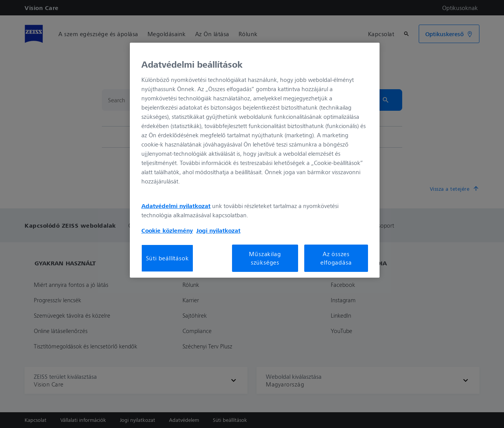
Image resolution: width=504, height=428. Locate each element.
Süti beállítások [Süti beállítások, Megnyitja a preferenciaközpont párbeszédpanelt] (167, 258)
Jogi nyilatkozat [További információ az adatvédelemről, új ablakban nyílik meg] (218, 230)
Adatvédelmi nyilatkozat (176, 206)
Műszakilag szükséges (265, 258)
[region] (255, 160)
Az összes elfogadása (336, 258)
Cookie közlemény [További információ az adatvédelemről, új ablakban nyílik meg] (167, 230)
